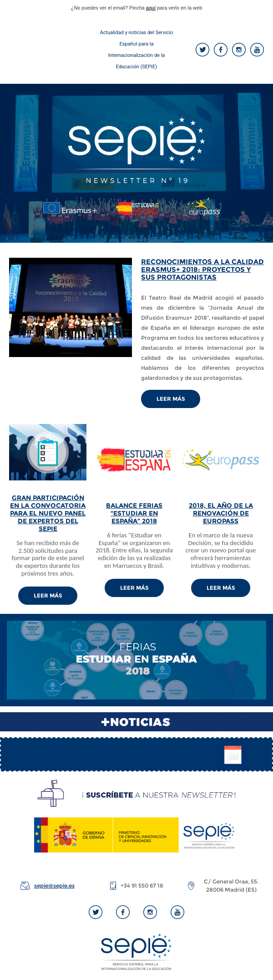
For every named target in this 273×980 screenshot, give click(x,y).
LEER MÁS (48, 595)
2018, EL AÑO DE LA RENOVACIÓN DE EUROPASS (221, 513)
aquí (151, 8)
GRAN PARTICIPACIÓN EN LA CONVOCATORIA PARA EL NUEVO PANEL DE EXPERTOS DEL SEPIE (48, 513)
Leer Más (171, 399)
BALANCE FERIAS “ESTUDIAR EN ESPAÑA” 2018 (134, 513)
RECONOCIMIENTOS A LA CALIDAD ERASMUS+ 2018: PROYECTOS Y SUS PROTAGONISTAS (202, 269)
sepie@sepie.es (54, 886)
